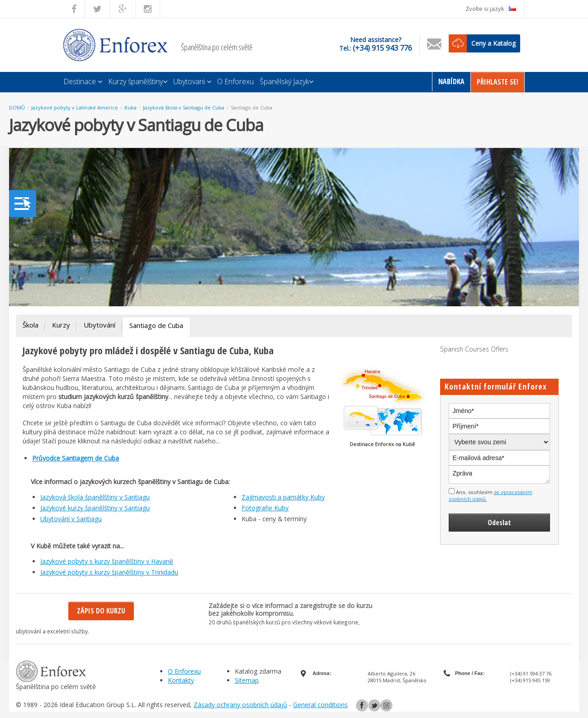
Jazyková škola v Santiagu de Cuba (184, 107)
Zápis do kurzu (101, 611)
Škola (31, 325)
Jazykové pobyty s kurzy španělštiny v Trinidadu (109, 572)
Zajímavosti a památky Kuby (283, 497)
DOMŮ (17, 107)
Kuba (130, 107)
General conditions (320, 705)
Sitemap (247, 680)
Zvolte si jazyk (491, 9)
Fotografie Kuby (265, 508)
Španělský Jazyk (287, 81)
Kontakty (181, 680)
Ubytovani (192, 81)
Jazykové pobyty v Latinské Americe (75, 107)
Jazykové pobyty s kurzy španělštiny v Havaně (107, 561)
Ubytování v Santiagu (71, 519)
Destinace (83, 81)
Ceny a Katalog (493, 43)
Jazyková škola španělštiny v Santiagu (95, 497)
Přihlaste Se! (498, 82)
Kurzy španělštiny (138, 81)
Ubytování (100, 325)
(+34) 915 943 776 (382, 48)
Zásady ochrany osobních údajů (240, 705)
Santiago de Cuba (251, 107)
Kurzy (61, 325)
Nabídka (451, 81)
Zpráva (500, 475)
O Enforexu (235, 81)
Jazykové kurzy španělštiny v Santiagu (95, 508)
